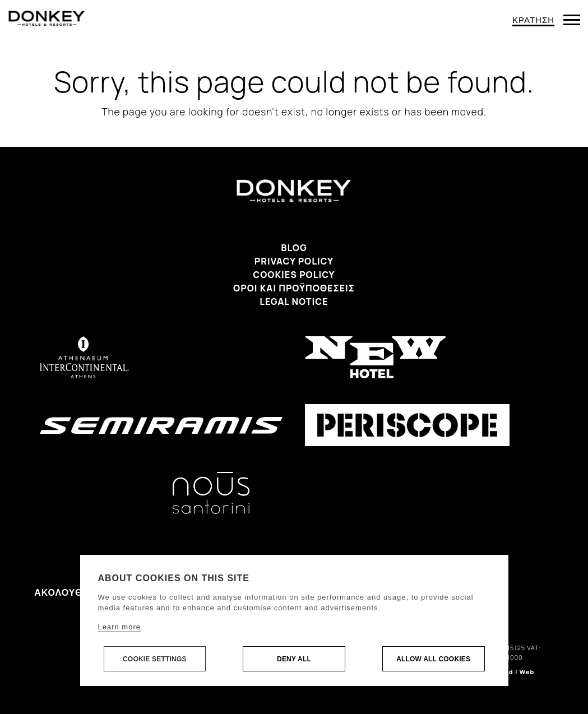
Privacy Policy (294, 261)
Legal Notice (294, 302)
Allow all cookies (433, 659)
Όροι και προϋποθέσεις (294, 288)
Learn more (119, 627)
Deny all (294, 659)
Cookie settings (155, 659)
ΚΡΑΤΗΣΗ (533, 20)
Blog (294, 248)
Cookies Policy (294, 275)
